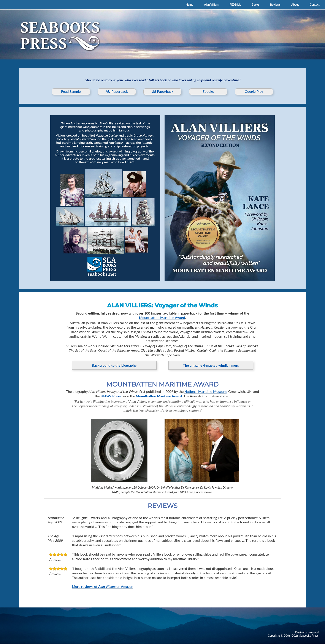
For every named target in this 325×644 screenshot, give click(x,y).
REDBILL (235, 5)
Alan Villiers (211, 5)
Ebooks (208, 91)
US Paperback (162, 91)
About (295, 5)
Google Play (254, 91)
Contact (315, 5)
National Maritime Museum (205, 391)
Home (189, 5)
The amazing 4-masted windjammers (211, 365)
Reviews (275, 5)
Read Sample (71, 91)
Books (255, 5)
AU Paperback (117, 91)
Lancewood (312, 632)
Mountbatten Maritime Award (162, 317)
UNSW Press (111, 396)
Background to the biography (114, 365)
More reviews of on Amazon (103, 586)
